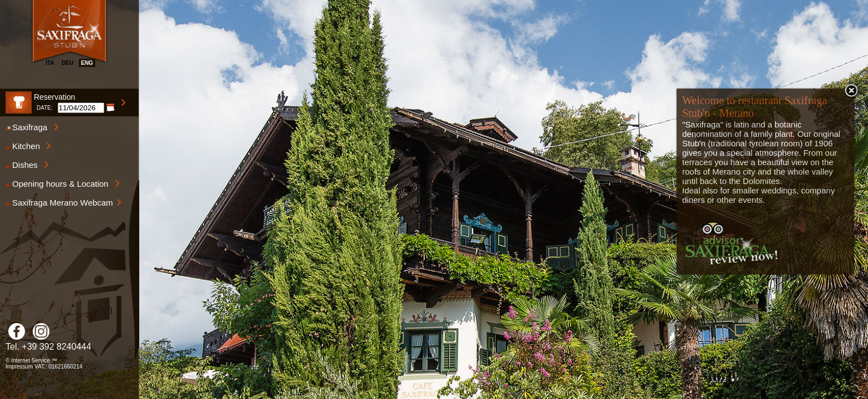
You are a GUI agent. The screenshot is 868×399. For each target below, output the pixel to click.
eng (87, 63)
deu (67, 63)
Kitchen (28, 146)
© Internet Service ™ (31, 360)
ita (50, 63)
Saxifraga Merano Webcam (64, 203)
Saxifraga (32, 127)
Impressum (19, 367)
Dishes (27, 165)
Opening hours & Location (63, 184)
